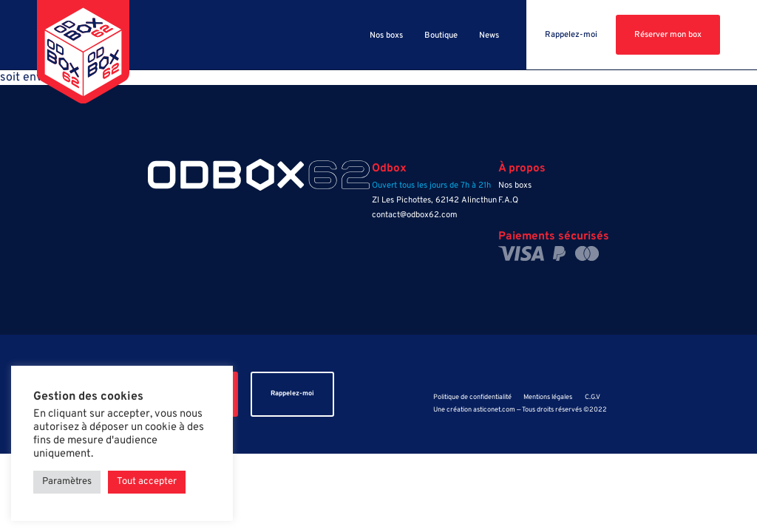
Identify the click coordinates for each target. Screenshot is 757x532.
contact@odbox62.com (415, 215)
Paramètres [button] (67, 482)
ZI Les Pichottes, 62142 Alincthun (434, 200)
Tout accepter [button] (147, 482)
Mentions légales (548, 398)
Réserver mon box (668, 35)
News (489, 35)
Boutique (441, 35)
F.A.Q (508, 200)
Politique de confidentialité (472, 398)
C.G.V (593, 398)
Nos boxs (386, 35)
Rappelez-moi (571, 35)
